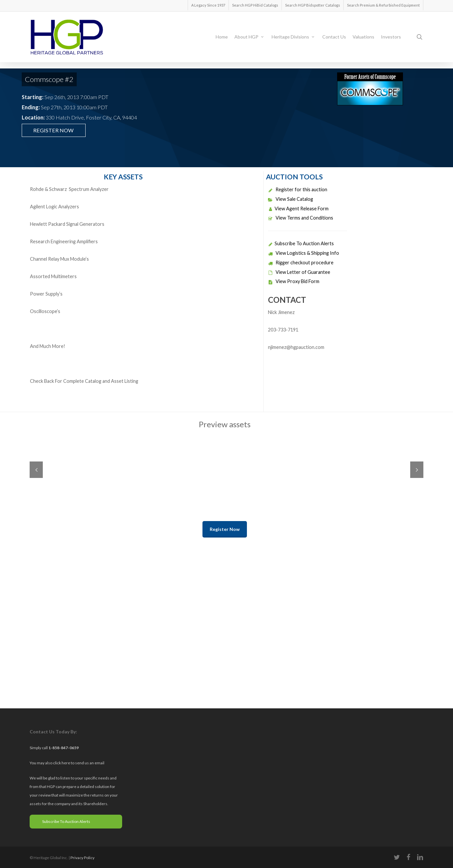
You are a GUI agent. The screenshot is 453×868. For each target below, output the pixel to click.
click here (62, 763)
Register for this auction (298, 189)
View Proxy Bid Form (294, 281)
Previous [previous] (36, 470)
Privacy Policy (82, 858)
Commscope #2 (49, 79)
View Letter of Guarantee (299, 272)
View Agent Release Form (298, 209)
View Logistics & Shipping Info (304, 253)
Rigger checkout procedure (301, 263)
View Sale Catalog (291, 199)
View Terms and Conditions (301, 218)
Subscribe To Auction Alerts (301, 243)
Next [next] (417, 470)
